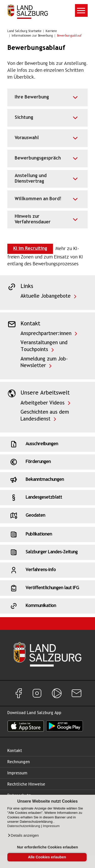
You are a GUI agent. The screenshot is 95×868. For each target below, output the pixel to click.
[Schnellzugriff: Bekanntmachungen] (48, 480)
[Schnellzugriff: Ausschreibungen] (48, 444)
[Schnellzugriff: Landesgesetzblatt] (48, 498)
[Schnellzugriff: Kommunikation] (48, 606)
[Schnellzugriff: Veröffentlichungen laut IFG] (48, 588)
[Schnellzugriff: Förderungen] (48, 462)
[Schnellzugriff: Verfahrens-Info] (48, 570)
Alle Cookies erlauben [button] (47, 857)
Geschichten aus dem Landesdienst (45, 416)
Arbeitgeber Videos (43, 403)
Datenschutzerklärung (24, 826)
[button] (23, 835)
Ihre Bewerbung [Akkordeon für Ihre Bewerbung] (32, 97)
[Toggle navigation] (81, 10)
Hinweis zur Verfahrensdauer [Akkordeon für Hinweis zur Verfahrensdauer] (33, 219)
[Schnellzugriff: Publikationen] (48, 534)
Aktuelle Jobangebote (46, 296)
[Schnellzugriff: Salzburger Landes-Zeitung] (48, 552)
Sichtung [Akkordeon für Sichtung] (24, 118)
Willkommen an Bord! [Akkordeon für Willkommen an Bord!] (38, 199)
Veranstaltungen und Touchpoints (44, 346)
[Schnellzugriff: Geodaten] (48, 515)
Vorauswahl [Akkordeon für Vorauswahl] (27, 138)
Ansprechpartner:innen (46, 334)
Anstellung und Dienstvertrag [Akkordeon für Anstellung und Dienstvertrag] (31, 179)
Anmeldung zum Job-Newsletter (44, 363)
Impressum (51, 826)
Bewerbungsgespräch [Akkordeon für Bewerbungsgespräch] (38, 158)
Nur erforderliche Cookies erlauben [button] (48, 847)
